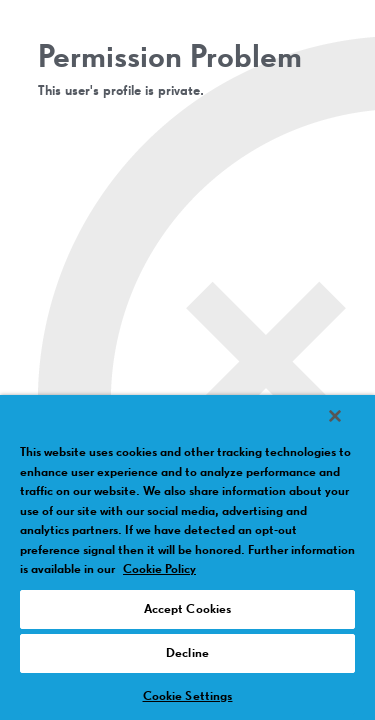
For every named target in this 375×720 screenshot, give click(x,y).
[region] (187, 557)
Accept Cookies (188, 609)
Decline (187, 653)
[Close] (335, 416)
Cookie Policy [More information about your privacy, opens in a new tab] (159, 569)
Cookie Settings (188, 696)
